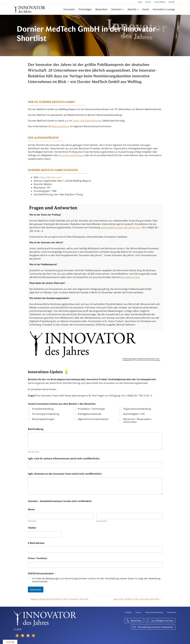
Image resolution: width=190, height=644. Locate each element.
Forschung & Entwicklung (46, 413)
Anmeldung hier (130, 277)
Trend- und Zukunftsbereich (87, 121)
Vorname (32, 520)
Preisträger (85, 9)
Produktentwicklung (43, 408)
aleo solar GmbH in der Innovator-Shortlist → (138, 599)
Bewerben (101, 9)
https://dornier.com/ (51, 177)
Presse (148, 2)
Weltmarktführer (61, 126)
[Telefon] (45, 534)
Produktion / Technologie (91, 408)
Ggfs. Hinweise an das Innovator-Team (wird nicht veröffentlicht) (65, 473)
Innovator (69, 9)
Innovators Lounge (164, 9)
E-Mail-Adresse (36, 543)
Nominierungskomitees (71, 155)
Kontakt (172, 2)
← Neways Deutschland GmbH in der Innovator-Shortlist (58, 599)
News (140, 2)
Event (146, 9)
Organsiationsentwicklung (137, 408)
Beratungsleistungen (43, 419)
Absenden (36, 589)
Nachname (102, 520)
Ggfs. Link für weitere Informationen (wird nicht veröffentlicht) (64, 458)
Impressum (172, 612)
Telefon (32, 527)
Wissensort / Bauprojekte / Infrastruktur (137, 420)
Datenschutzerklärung (154, 612)
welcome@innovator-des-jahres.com (121, 227)
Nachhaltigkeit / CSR (134, 413)
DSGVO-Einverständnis (42, 573)
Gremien (116, 9)
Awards (132, 9)
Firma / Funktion (38, 558)
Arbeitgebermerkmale (89, 413)
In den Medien (160, 2)
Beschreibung (36, 429)
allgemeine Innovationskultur (93, 419)
